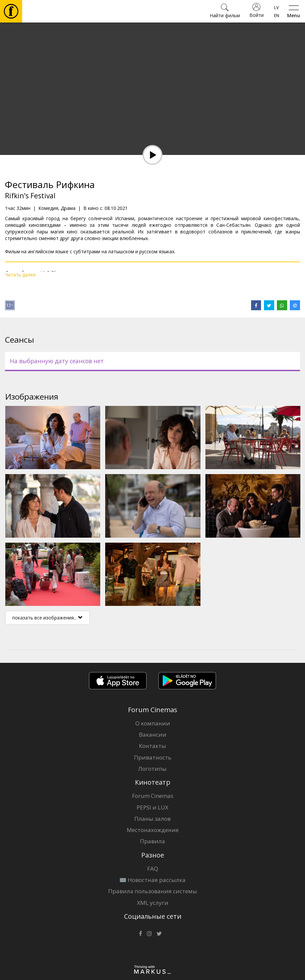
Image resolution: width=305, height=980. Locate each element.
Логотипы (152, 769)
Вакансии (153, 735)
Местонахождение (153, 830)
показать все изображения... (47, 618)
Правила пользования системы (153, 891)
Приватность (153, 757)
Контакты (152, 746)
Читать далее (20, 275)
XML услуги (153, 903)
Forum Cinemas (153, 796)
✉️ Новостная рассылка (152, 880)
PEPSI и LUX (152, 807)
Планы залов (152, 819)
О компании (153, 723)
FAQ (153, 869)
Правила (152, 841)
